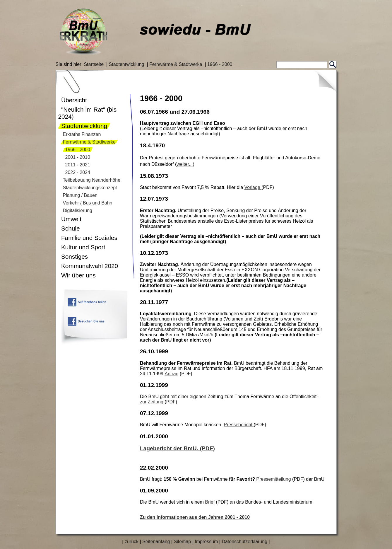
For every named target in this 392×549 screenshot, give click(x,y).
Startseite (94, 64)
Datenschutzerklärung (244, 542)
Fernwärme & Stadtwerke (176, 64)
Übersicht (74, 100)
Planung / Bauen (80, 195)
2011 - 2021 (78, 165)
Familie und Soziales (89, 238)
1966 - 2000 (220, 64)
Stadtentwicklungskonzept (90, 188)
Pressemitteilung (273, 479)
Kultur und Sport (83, 247)
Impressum (206, 542)
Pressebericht (239, 425)
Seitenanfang (156, 542)
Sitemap (182, 542)
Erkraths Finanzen (82, 134)
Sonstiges (75, 256)
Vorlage (253, 187)
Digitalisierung (78, 210)
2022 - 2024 (78, 172)
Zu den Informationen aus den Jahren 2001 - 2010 (195, 517)
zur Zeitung (152, 402)
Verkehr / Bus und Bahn (88, 203)
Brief (210, 502)
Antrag (171, 374)
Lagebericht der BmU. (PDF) (177, 448)
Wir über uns (78, 275)
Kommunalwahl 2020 (90, 266)
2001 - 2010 (78, 157)
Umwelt (71, 219)
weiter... (185, 164)
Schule (71, 228)
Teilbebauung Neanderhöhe (92, 180)
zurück (132, 542)
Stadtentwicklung (127, 64)
